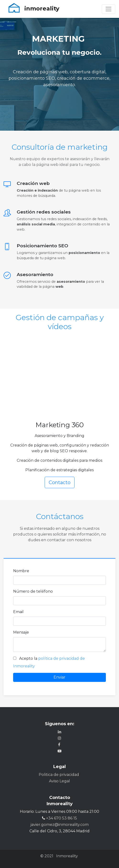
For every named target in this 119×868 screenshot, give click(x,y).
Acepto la (29, 658)
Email (18, 612)
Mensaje (21, 632)
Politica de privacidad (59, 775)
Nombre (21, 571)
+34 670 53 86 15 (62, 818)
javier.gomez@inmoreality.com (59, 825)
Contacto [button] (60, 482)
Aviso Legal (59, 781)
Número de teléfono (33, 591)
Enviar (59, 677)
